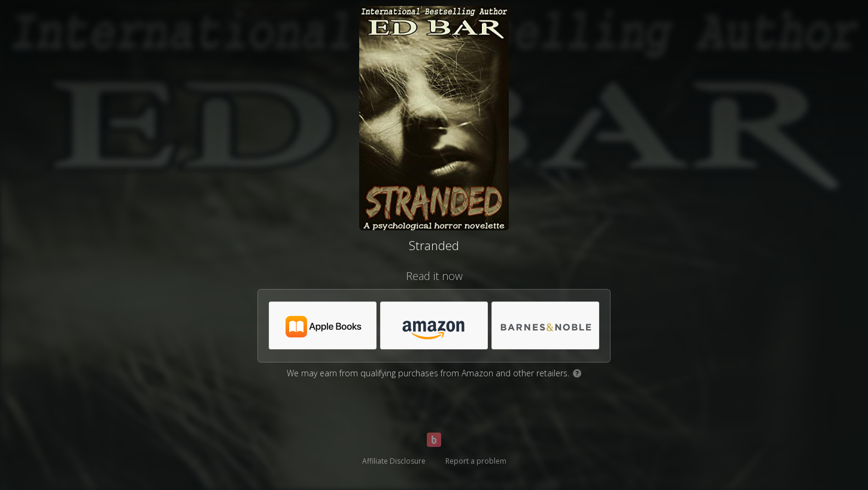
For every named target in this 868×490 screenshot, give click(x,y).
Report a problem (476, 461)
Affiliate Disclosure (394, 461)
